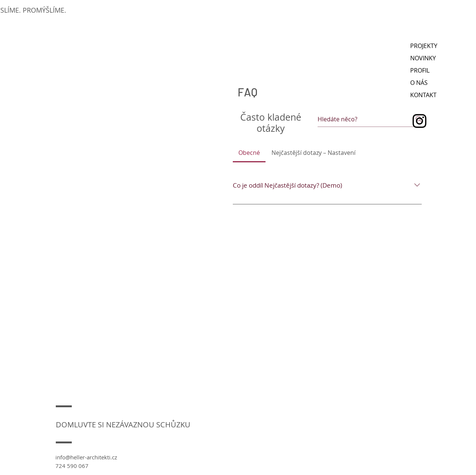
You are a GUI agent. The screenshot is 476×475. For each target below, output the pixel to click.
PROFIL (420, 70)
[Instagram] (419, 121)
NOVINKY (423, 58)
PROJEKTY (424, 46)
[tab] (249, 153)
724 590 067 (72, 466)
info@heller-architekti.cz (86, 457)
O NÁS (419, 83)
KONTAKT (423, 95)
